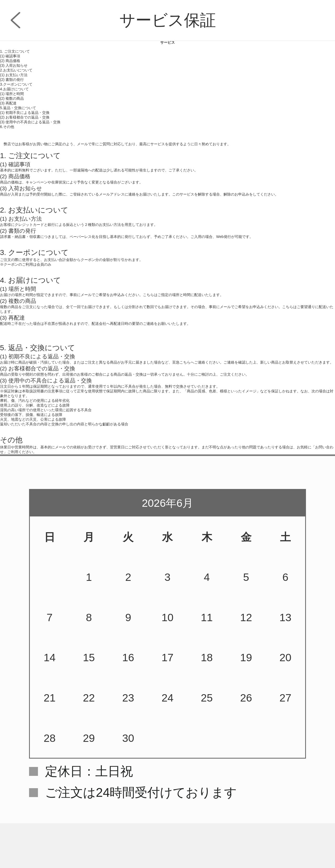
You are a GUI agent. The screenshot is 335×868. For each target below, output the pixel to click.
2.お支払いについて (16, 70)
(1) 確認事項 (10, 56)
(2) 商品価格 (10, 61)
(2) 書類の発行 (12, 80)
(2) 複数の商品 (12, 98)
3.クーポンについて (16, 84)
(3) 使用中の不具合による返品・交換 (30, 122)
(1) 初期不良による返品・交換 (25, 113)
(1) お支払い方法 (14, 75)
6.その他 (7, 127)
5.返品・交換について (18, 108)
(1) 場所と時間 (12, 94)
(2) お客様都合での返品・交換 (25, 117)
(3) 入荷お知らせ (14, 65)
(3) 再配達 (8, 103)
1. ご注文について (15, 51)
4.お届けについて (14, 89)
